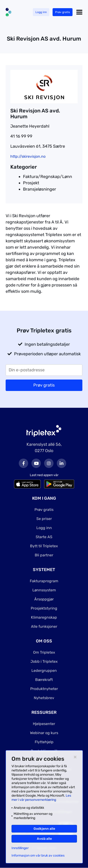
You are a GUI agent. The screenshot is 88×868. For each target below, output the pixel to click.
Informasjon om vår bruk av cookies (38, 856)
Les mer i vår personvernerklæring (41, 798)
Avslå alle (44, 839)
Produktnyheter (44, 689)
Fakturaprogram (44, 581)
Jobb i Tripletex (44, 661)
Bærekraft (44, 680)
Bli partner (44, 555)
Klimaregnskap (44, 617)
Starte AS (44, 537)
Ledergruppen (44, 671)
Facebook (23, 463)
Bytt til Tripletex (44, 546)
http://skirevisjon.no (28, 156)
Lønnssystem (44, 590)
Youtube (36, 463)
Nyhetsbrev (44, 698)
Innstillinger (20, 848)
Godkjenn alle (44, 829)
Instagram (49, 463)
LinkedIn (61, 463)
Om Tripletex (44, 652)
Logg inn (41, 12)
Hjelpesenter (44, 724)
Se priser (44, 519)
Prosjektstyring (44, 608)
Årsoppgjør (44, 599)
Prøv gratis (63, 12)
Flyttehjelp (44, 742)
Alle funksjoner (44, 626)
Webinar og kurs (44, 733)
